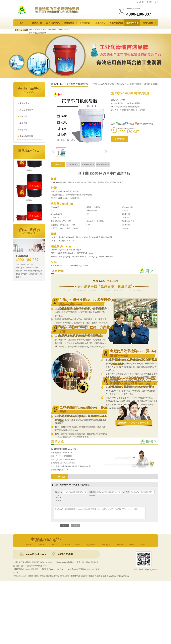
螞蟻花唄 (130, 124)
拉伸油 (78, 545)
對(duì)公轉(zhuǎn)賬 (144, 124)
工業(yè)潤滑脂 (116, 23)
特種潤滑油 (69, 23)
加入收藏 (140, 2)
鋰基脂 (142, 545)
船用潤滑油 (100, 23)
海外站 (149, 2)
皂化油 (55, 545)
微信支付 (120, 124)
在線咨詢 (120, 139)
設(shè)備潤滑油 (53, 23)
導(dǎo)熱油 (112, 576)
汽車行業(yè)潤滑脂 (150, 84)
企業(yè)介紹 (132, 23)
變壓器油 (120, 545)
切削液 (29, 545)
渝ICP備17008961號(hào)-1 (53, 569)
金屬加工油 (37, 23)
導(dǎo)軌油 (91, 545)
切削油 (42, 545)
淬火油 (126, 576)
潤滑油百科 (148, 23)
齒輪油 (132, 545)
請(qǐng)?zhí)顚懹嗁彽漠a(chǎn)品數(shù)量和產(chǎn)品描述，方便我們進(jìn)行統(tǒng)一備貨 (100, 513)
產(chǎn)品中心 (122, 84)
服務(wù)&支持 (21, 30)
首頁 (21, 23)
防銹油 (103, 576)
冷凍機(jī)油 (106, 545)
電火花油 (66, 545)
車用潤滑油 (85, 23)
